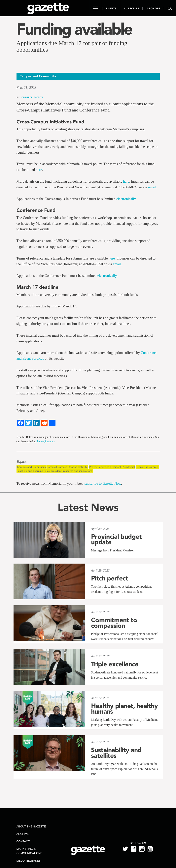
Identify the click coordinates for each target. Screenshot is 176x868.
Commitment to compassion (114, 623)
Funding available (74, 29)
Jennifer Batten (32, 97)
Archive (23, 834)
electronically (126, 199)
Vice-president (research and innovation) (69, 471)
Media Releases (29, 861)
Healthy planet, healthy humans (124, 709)
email (152, 187)
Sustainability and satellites (116, 753)
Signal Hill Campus (147, 467)
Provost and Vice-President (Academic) (112, 467)
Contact (23, 841)
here (39, 170)
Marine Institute (78, 467)
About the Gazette (31, 826)
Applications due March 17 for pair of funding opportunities (72, 46)
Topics (22, 462)
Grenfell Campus (57, 467)
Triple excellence (115, 664)
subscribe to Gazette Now (103, 483)
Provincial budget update (116, 539)
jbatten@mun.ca (46, 441)
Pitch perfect (110, 578)
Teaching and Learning (30, 471)
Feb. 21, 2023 (26, 88)
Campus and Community (32, 467)
